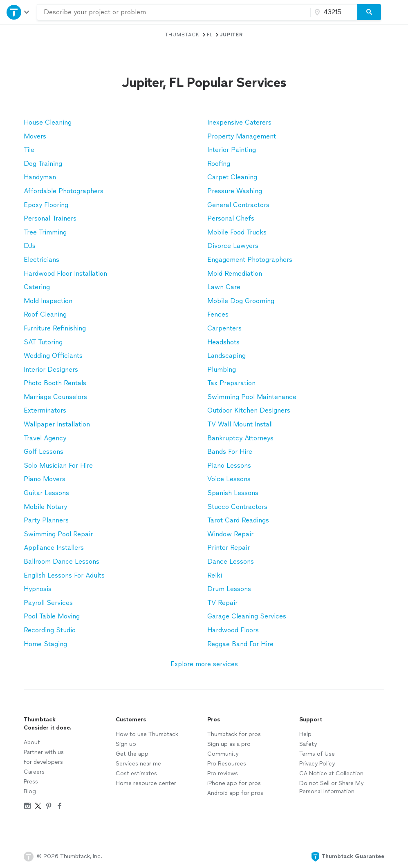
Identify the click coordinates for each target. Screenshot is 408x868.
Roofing (219, 164)
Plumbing (222, 369)
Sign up (126, 744)
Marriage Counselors (55, 397)
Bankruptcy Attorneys (240, 438)
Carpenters (224, 328)
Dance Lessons (231, 561)
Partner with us (44, 752)
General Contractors (238, 205)
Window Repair (230, 534)
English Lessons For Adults (64, 575)
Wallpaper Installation (57, 424)
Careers (34, 772)
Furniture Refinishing (55, 328)
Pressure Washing (235, 191)
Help (305, 734)
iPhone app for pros (234, 783)
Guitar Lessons (46, 493)
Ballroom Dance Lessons (62, 561)
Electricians (41, 260)
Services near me (138, 764)
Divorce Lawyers (233, 246)
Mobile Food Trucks (237, 232)
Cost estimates (136, 773)
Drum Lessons (229, 589)
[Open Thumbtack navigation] (18, 12)
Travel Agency (45, 438)
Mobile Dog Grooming (241, 301)
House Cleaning (48, 122)
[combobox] (174, 12)
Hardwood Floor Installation (65, 273)
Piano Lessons (229, 465)
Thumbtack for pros (234, 734)
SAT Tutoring (43, 342)
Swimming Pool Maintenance (252, 397)
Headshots (223, 342)
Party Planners (46, 520)
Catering (37, 287)
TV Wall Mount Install (240, 424)
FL (210, 35)
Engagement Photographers (250, 260)
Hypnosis (38, 589)
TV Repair (222, 603)
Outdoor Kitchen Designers (249, 410)
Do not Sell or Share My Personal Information (331, 787)
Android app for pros (235, 793)
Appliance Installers (54, 548)
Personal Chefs (231, 218)
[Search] (369, 12)
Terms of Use (317, 754)
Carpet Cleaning (232, 177)
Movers (35, 136)
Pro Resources (227, 764)
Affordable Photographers (64, 191)
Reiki (215, 575)
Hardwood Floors (233, 630)
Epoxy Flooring (46, 205)
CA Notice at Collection (331, 773)
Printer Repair (229, 548)
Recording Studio (50, 630)
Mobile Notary (45, 507)
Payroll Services (48, 603)
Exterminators (45, 410)
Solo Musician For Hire (58, 465)
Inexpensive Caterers (239, 122)
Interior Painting (232, 150)
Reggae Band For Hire (240, 644)
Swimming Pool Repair (58, 534)
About (32, 742)
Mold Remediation (235, 273)
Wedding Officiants (53, 356)
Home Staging (45, 644)
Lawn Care (224, 287)
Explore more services (204, 664)
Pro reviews (223, 773)
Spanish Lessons (233, 493)
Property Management (242, 136)
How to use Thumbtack (147, 734)
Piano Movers (45, 479)
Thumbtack (182, 35)
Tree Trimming (45, 232)
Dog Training (43, 164)
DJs (30, 246)
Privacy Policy (317, 764)
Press (31, 782)
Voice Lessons (229, 479)
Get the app (132, 754)
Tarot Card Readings (238, 520)
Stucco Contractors (237, 507)
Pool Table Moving (52, 616)
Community (223, 754)
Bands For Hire (230, 452)
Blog (30, 791)
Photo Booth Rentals (55, 383)
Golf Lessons (44, 452)
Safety (308, 744)
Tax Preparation (231, 383)
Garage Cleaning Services (247, 616)
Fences (218, 314)
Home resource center (146, 783)
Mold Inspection (48, 301)
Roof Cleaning (45, 314)
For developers (43, 762)
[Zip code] (333, 12)
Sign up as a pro (229, 744)
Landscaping (226, 356)
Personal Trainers (50, 218)
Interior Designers (51, 369)
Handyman (40, 177)
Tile (29, 150)
